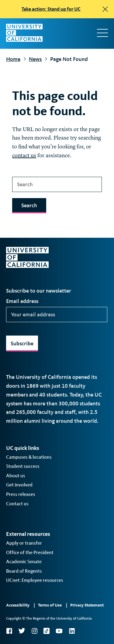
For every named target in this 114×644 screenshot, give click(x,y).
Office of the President (30, 552)
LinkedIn (72, 631)
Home (13, 59)
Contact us (17, 504)
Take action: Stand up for (51, 9)
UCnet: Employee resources (35, 580)
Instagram (34, 631)
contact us (24, 156)
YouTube (59, 631)
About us (16, 476)
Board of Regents (24, 571)
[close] (105, 9)
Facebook (9, 631)
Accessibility (18, 605)
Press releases (21, 494)
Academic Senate (24, 562)
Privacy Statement (87, 605)
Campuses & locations (29, 457)
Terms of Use (50, 605)
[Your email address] (57, 315)
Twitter (22, 631)
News (35, 59)
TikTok (47, 631)
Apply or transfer (24, 543)
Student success (23, 466)
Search (29, 205)
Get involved (19, 485)
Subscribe (22, 343)
